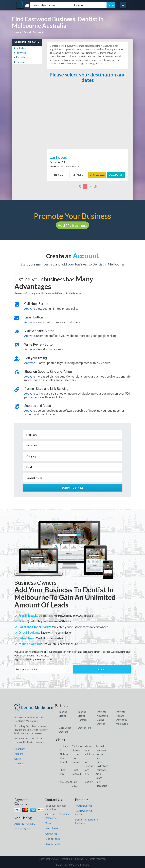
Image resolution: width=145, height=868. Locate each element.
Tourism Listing (83, 805)
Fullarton (20, 48)
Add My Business (72, 225)
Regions (19, 754)
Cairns (75, 762)
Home (18, 32)
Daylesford (102, 766)
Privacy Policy (53, 844)
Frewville (20, 53)
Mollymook (66, 782)
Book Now (97, 175)
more (93, 186)
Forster (100, 762)
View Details (116, 175)
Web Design (51, 833)
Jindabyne (89, 754)
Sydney (64, 746)
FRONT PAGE (22, 829)
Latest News (51, 828)
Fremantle (101, 770)
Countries (20, 749)
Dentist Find (85, 727)
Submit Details (73, 488)
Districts (19, 763)
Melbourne (78, 746)
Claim (78, 175)
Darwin (76, 750)
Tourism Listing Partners (83, 716)
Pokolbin (88, 782)
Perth (63, 750)
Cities (18, 758)
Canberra (101, 750)
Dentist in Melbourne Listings (72, 865)
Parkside (20, 57)
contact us (50, 809)
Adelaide (100, 746)
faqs (57, 839)
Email (59, 175)
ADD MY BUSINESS (25, 824)
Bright (63, 762)
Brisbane (88, 746)
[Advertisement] (88, 124)
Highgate (20, 62)
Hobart (88, 750)
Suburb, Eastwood (34, 32)
